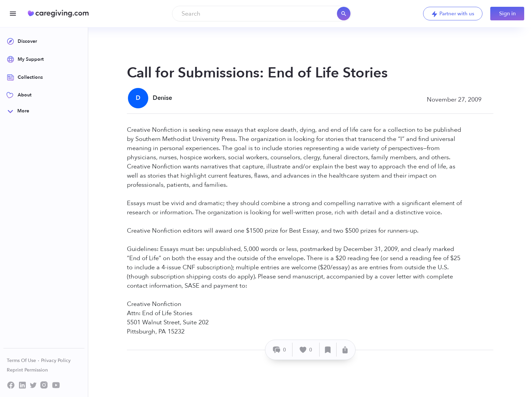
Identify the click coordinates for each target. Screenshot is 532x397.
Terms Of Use (23, 360)
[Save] (328, 350)
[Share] (345, 350)
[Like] (306, 350)
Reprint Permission (27, 370)
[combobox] (262, 14)
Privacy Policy (56, 360)
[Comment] (280, 350)
